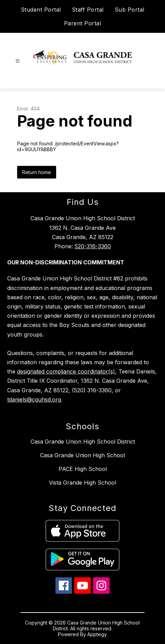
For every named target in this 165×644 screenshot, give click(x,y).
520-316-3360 (93, 246)
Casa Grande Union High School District (83, 442)
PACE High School (83, 469)
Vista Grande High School (82, 483)
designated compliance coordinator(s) (66, 371)
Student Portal (41, 10)
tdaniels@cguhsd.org (34, 399)
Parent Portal (83, 23)
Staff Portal (88, 10)
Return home (37, 172)
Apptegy (97, 634)
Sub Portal (130, 10)
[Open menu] (18, 61)
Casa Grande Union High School (82, 455)
